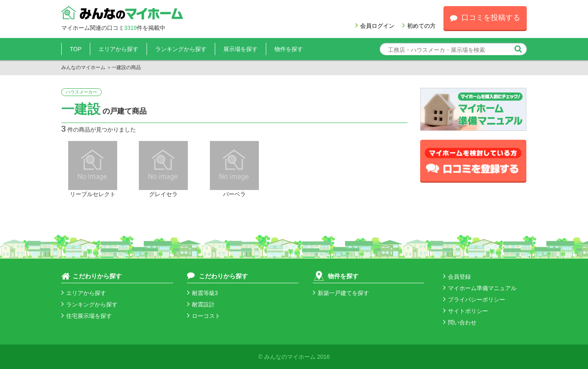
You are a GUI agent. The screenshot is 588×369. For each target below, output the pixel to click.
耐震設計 (201, 304)
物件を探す (289, 49)
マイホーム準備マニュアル (480, 288)
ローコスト (204, 316)
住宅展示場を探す (87, 316)
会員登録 (457, 277)
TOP (76, 49)
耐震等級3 (203, 293)
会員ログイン (375, 26)
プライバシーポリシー (474, 300)
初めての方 (419, 26)
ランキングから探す (181, 49)
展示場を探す (241, 49)
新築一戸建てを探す (341, 293)
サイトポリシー (465, 311)
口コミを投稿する (485, 18)
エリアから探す (118, 49)
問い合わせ (460, 322)
